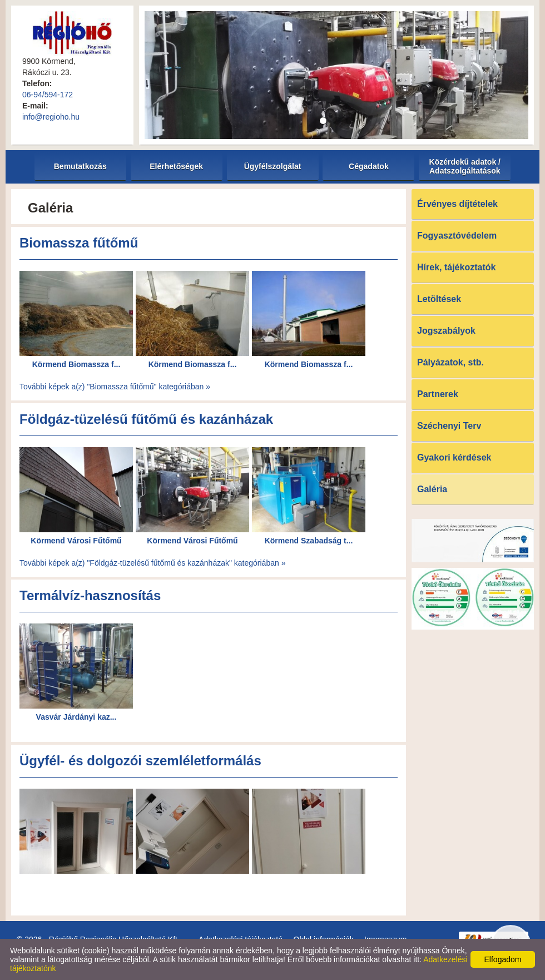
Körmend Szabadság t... (309, 541)
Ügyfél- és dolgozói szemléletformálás (140, 761)
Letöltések (439, 299)
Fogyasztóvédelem (457, 236)
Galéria (432, 489)
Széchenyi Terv (449, 426)
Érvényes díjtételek (457, 204)
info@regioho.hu (51, 117)
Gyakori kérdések (454, 457)
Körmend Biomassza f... (76, 364)
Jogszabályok (446, 331)
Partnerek (438, 394)
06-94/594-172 (48, 95)
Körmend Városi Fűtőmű (76, 541)
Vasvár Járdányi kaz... (76, 717)
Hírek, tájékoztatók (456, 267)
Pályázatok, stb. (450, 362)
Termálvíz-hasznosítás (90, 595)
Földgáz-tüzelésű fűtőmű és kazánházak (146, 419)
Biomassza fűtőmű (79, 243)
